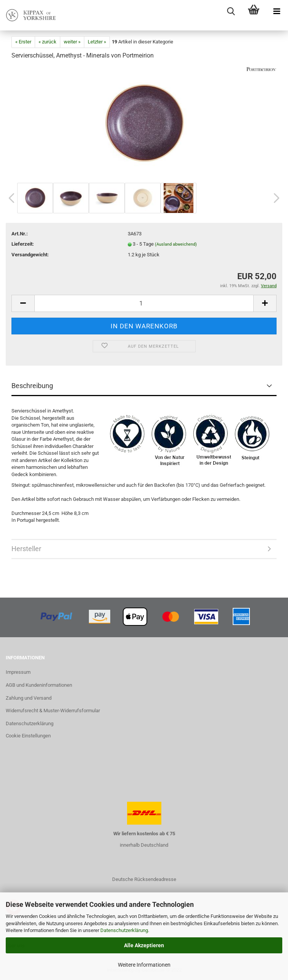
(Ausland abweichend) (176, 244)
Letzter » (97, 42)
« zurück (47, 42)
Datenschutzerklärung (124, 930)
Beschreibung (32, 386)
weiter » (72, 42)
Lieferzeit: (23, 244)
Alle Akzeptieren (144, 945)
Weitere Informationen (144, 965)
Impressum (18, 672)
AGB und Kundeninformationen (39, 685)
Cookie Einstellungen (28, 736)
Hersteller (26, 549)
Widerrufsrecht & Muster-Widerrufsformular (53, 711)
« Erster (23, 42)
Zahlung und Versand (29, 698)
